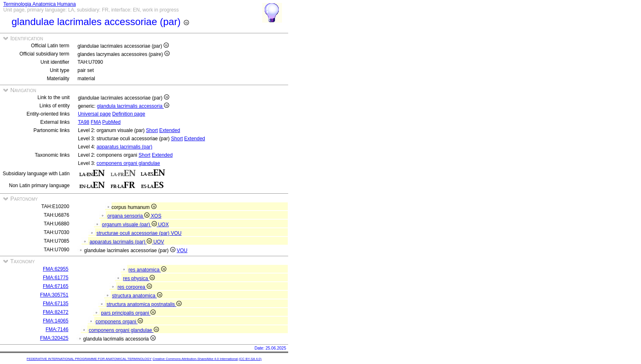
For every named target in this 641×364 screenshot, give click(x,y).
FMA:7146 (57, 329)
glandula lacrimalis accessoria (133, 106)
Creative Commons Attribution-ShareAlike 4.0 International (195, 359)
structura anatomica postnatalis (144, 304)
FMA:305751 (54, 295)
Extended (170, 130)
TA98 (84, 122)
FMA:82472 (56, 312)
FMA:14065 (56, 321)
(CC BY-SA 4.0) (250, 359)
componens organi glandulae (128, 163)
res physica (139, 278)
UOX (163, 225)
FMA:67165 (56, 286)
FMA (96, 122)
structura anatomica (137, 296)
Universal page (94, 114)
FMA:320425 (54, 338)
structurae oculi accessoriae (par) (134, 233)
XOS (156, 216)
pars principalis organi (128, 313)
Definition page (129, 114)
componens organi (119, 322)
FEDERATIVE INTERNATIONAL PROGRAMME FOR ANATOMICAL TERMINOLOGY (89, 359)
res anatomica (147, 270)
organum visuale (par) (130, 225)
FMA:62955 (56, 269)
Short (152, 130)
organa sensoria (129, 216)
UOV (159, 242)
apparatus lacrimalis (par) (125, 147)
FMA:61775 (56, 278)
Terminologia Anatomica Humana (40, 4)
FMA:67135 (56, 304)
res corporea (135, 287)
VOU (176, 233)
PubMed (111, 122)
